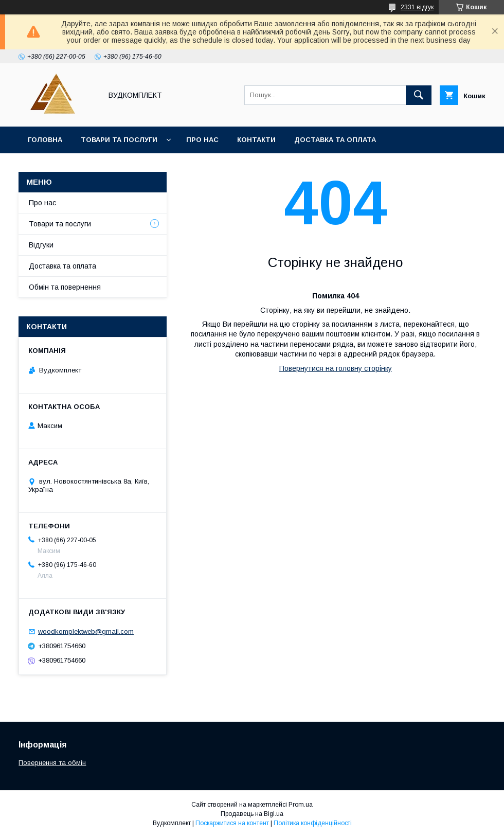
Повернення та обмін (52, 763)
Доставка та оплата (335, 140)
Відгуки (41, 245)
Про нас (202, 140)
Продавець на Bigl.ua (252, 814)
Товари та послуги (119, 140)
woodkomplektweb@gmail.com (86, 631)
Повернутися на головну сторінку (336, 368)
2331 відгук (417, 7)
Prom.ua (301, 805)
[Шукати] (419, 95)
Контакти (256, 140)
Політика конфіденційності (313, 823)
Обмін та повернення (65, 287)
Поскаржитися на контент (232, 823)
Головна (45, 140)
